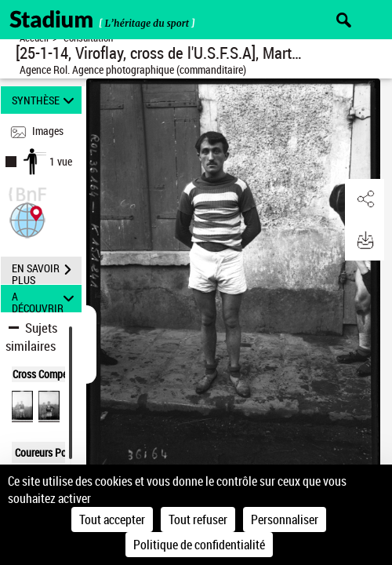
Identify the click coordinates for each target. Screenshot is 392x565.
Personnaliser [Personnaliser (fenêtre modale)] (285, 519)
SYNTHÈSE (45, 100)
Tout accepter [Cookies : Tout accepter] (112, 519)
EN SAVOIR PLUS (47, 272)
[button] (27, 219)
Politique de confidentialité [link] (199, 545)
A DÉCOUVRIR (45, 299)
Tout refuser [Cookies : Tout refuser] (198, 519)
